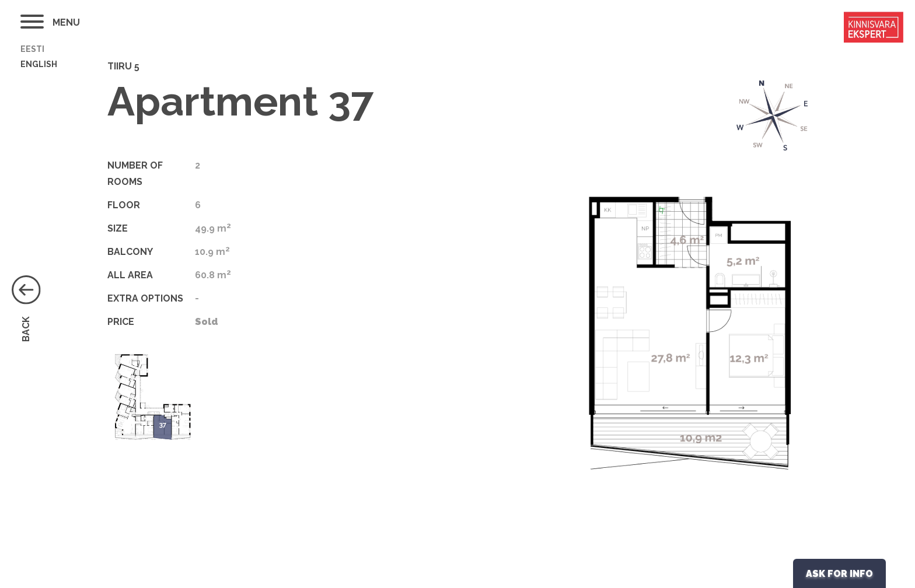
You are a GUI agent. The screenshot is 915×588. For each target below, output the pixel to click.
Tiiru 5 (123, 66)
